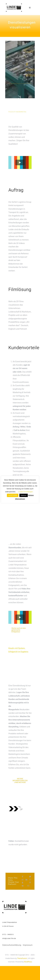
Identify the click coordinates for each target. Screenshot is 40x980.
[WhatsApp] (30, 880)
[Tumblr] (23, 883)
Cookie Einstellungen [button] (26, 492)
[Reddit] (23, 880)
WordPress (28, 962)
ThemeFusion (22, 958)
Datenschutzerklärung (12, 945)
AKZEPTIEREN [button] (13, 495)
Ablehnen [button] (24, 495)
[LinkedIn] (26, 880)
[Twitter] (30, 877)
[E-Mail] (28, 886)
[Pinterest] (30, 883)
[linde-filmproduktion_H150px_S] (14, 4)
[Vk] (23, 886)
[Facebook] (23, 877)
